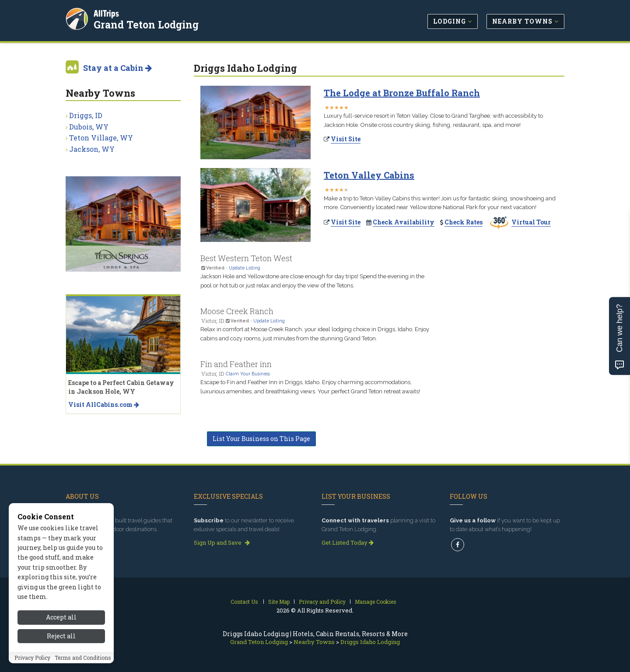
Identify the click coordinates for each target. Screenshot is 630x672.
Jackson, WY (92, 149)
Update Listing (245, 268)
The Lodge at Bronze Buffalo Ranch (402, 93)
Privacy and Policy (322, 602)
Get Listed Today (348, 542)
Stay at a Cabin (117, 68)
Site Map (279, 602)
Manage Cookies (376, 602)
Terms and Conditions (83, 662)
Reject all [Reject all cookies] (61, 641)
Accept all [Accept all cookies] (61, 622)
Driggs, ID (86, 115)
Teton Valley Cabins (369, 175)
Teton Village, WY (101, 138)
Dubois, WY (89, 127)
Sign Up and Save (222, 542)
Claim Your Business (248, 374)
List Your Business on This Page (261, 439)
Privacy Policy (32, 662)
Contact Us (244, 602)
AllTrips (107, 12)
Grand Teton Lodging (147, 24)
